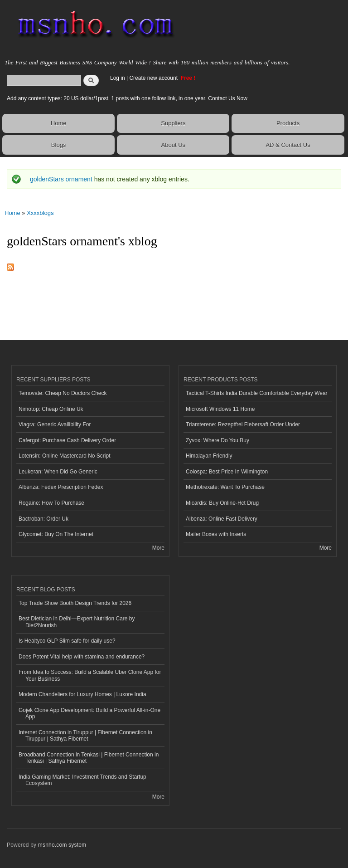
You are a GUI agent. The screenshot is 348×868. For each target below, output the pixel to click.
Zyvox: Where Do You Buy (217, 440)
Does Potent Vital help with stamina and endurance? (82, 657)
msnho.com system (62, 845)
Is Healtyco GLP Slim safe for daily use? (67, 641)
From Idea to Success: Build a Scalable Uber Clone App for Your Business (90, 675)
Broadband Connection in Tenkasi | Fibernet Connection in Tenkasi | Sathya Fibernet (89, 758)
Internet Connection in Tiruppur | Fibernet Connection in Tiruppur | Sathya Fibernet (85, 736)
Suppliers (173, 123)
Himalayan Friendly (209, 456)
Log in (118, 78)
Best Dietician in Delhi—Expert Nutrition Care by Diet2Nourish (77, 622)
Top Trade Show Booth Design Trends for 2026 (75, 603)
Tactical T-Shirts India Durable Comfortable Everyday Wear (257, 393)
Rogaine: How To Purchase (51, 503)
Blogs (59, 145)
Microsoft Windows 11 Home (220, 409)
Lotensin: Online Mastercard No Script (65, 456)
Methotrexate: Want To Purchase (225, 487)
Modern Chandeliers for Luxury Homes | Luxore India (82, 694)
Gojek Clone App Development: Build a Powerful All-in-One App (89, 713)
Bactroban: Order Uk (43, 519)
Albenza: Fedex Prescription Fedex (61, 487)
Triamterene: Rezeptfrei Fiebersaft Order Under (243, 424)
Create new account (154, 78)
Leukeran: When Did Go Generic (58, 472)
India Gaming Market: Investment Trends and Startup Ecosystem (82, 780)
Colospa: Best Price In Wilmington (227, 472)
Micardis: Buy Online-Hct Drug (222, 503)
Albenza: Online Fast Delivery (222, 519)
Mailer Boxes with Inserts (216, 534)
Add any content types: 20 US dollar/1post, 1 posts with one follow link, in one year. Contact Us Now (127, 98)
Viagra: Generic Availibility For (55, 424)
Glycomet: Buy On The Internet (56, 534)
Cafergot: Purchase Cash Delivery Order (67, 440)
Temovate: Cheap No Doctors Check (63, 393)
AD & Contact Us (288, 145)
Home (59, 123)
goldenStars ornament (61, 179)
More (158, 548)
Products (288, 123)
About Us (173, 145)
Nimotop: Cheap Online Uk (51, 409)
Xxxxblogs (40, 213)
